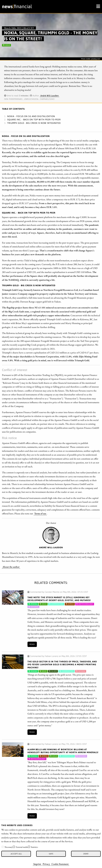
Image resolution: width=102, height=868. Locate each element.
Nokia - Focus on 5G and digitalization (31, 116)
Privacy (46, 864)
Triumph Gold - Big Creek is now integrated (34, 123)
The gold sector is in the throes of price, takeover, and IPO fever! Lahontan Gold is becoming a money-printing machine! (62, 665)
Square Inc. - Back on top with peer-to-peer (34, 120)
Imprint (37, 864)
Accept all (16, 854)
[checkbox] (3, 847)
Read (32, 644)
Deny (86, 854)
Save (51, 854)
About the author (11, 567)
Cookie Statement (60, 864)
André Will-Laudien (50, 96)
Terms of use (40, 513)
